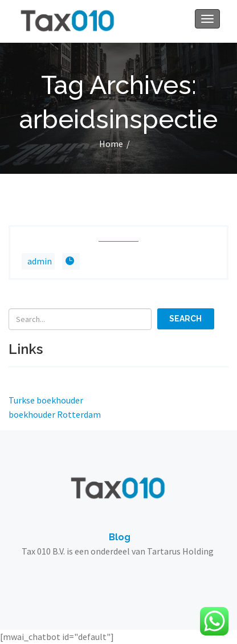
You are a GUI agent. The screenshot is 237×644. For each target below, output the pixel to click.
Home (111, 144)
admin (40, 261)
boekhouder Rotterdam (55, 414)
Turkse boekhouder (46, 400)
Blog (120, 537)
